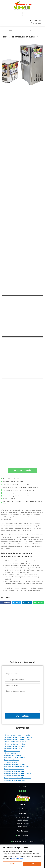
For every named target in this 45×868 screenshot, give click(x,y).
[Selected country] (6, 680)
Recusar (12, 864)
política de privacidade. (18, 859)
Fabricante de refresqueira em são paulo (16, 744)
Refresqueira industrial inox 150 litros (15, 776)
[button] (22, 14)
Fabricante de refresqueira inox (13, 749)
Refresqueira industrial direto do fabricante (16, 767)
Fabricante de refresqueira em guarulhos (16, 742)
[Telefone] (22, 680)
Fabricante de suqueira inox (12, 751)
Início (11, 30)
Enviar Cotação (23, 716)
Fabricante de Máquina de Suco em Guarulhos (17, 735)
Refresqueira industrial (10, 762)
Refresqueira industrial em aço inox (14, 769)
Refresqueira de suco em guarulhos (14, 758)
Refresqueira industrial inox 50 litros (14, 780)
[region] (22, 856)
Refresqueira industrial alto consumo (15, 764)
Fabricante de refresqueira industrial (14, 746)
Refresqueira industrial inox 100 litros (15, 771)
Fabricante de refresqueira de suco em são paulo (18, 740)
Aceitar (32, 864)
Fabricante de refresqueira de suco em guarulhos (18, 737)
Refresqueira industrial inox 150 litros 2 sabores (18, 778)
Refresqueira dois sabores (12, 760)
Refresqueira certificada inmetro (13, 755)
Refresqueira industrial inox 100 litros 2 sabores (18, 773)
